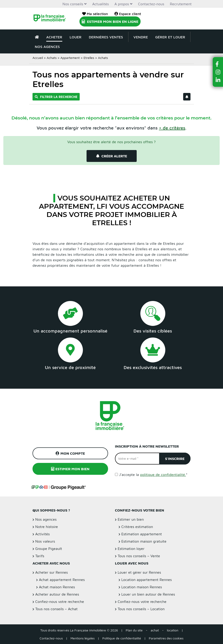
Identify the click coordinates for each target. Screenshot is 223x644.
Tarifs (40, 556)
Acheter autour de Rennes (57, 594)
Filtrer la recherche (56, 97)
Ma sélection (95, 14)
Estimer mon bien (70, 469)
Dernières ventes (106, 37)
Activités (42, 534)
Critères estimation (137, 527)
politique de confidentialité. (163, 475)
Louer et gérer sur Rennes (139, 572)
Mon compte (70, 453)
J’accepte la (153, 475)
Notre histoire (47, 527)
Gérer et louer (170, 37)
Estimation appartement (142, 534)
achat (155, 630)
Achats (52, 58)
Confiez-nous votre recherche (60, 602)
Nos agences (47, 47)
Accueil (38, 58)
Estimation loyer (131, 549)
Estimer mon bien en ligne (110, 21)
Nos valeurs (45, 541)
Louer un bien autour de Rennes (148, 594)
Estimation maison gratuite (144, 541)
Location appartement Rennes (147, 580)
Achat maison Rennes (57, 587)
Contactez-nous (151, 4)
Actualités (101, 4)
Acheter (54, 37)
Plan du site (134, 630)
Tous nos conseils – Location (141, 609)
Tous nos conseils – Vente (139, 556)
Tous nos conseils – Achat (56, 609)
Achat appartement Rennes (62, 580)
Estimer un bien (131, 519)
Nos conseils (73, 4)
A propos (122, 4)
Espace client (128, 14)
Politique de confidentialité (122, 638)
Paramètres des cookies (166, 638)
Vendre (141, 37)
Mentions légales (83, 638)
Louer (76, 37)
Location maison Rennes (142, 587)
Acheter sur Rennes (52, 572)
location (173, 630)
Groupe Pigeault (49, 549)
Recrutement (181, 4)
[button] (218, 64)
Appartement (70, 58)
